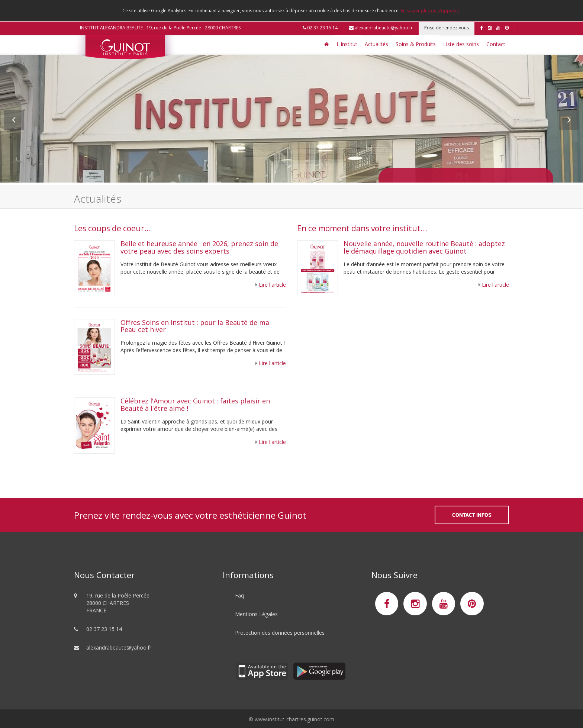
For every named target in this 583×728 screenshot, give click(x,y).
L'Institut (347, 44)
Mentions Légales (256, 614)
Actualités (376, 44)
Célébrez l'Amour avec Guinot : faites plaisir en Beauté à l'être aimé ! (195, 405)
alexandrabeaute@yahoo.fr (381, 28)
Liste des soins (461, 44)
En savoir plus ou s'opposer (430, 11)
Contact (496, 44)
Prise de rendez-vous (447, 28)
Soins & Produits (416, 44)
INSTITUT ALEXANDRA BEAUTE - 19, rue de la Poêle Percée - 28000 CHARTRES (160, 28)
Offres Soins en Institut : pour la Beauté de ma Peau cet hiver (195, 326)
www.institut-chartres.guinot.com (294, 719)
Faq (239, 595)
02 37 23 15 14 (320, 28)
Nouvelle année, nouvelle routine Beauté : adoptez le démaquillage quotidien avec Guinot (424, 247)
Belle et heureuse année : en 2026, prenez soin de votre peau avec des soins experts (199, 247)
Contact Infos (472, 515)
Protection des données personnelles (280, 633)
